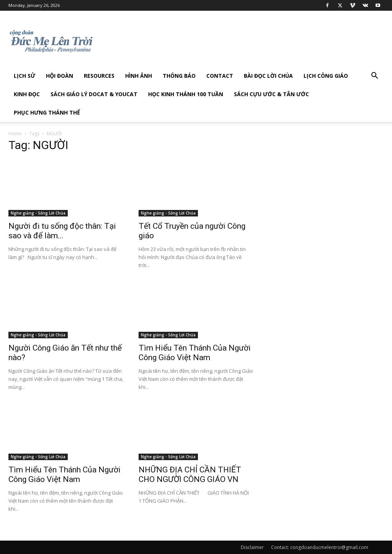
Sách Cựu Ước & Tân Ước (271, 94)
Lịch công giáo (326, 76)
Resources (99, 76)
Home (15, 134)
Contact (220, 76)
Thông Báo (179, 76)
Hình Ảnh (139, 76)
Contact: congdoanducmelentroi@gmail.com (320, 547)
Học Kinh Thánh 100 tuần (186, 94)
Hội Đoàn (60, 76)
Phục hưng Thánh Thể (47, 112)
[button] (374, 76)
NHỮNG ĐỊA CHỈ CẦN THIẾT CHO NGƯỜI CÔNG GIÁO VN (190, 475)
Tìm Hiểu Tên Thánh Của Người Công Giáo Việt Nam (195, 353)
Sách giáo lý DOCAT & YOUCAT (94, 94)
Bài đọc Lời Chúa (268, 76)
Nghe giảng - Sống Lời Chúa (38, 213)
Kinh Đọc (27, 94)
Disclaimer (252, 547)
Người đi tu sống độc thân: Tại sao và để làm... (62, 231)
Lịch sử (24, 76)
